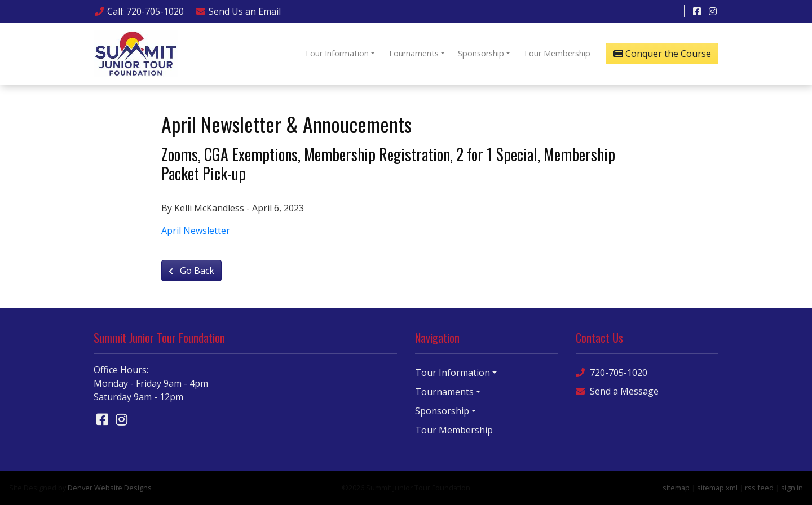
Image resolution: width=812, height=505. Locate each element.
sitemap (676, 488)
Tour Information (337, 53)
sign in (792, 488)
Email (238, 11)
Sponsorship (481, 53)
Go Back (191, 271)
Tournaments (413, 53)
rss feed (759, 488)
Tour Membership (557, 53)
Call (139, 11)
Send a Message (617, 391)
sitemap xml (717, 488)
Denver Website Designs (110, 488)
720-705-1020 (612, 372)
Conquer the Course (662, 54)
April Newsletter (196, 231)
